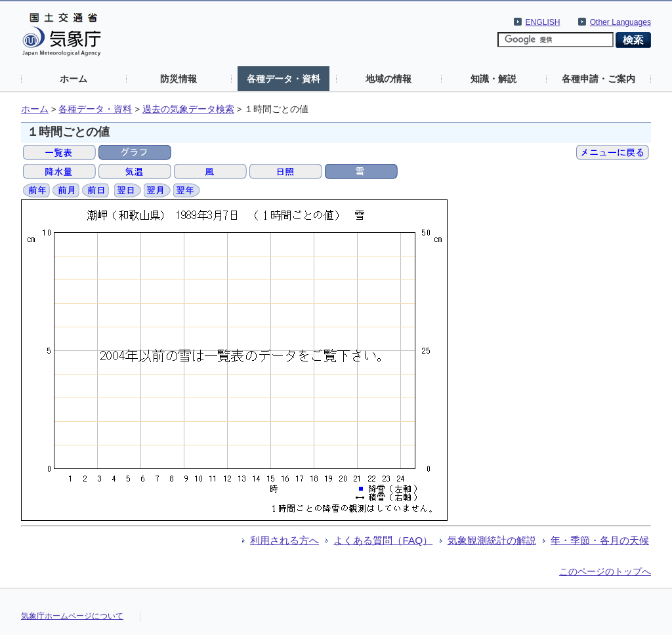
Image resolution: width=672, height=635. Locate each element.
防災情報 (178, 79)
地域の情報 (388, 79)
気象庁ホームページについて (72, 616)
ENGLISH (543, 22)
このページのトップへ (605, 571)
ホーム (73, 79)
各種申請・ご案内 (598, 79)
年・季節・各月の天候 (600, 540)
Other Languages (620, 22)
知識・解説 (493, 79)
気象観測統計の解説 (492, 540)
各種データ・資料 (283, 79)
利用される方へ (284, 540)
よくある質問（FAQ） (383, 540)
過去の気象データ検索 (188, 109)
